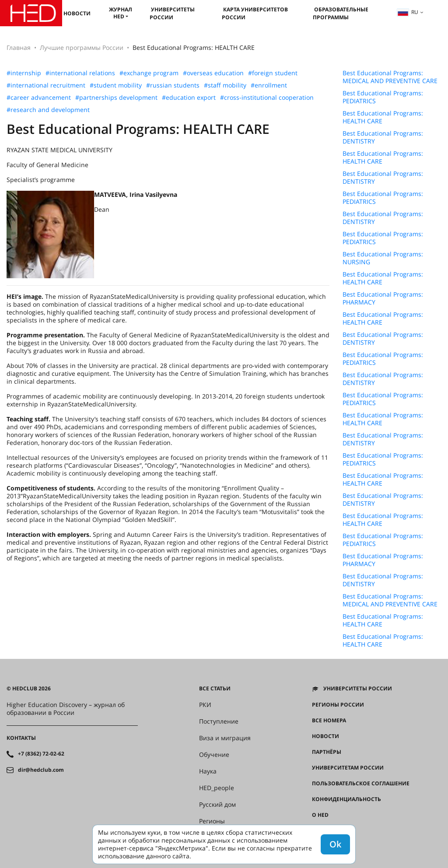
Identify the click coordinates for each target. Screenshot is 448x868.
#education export (189, 98)
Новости (77, 13)
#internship (24, 73)
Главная (19, 47)
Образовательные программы (341, 13)
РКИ (205, 705)
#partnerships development (116, 98)
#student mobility (116, 85)
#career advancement (39, 98)
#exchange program (149, 73)
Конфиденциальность (346, 799)
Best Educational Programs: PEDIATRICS (383, 97)
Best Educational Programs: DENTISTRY (383, 137)
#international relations (80, 73)
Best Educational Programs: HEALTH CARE (383, 117)
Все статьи (215, 689)
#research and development (48, 110)
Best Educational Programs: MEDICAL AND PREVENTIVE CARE (390, 77)
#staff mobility (225, 85)
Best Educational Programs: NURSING (383, 258)
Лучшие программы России (82, 47)
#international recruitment (46, 85)
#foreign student (273, 73)
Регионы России (338, 705)
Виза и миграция (225, 738)
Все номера (329, 721)
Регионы (212, 821)
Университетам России (348, 768)
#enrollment (269, 85)
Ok (335, 844)
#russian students (173, 85)
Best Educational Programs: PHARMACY (383, 298)
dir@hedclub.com (41, 770)
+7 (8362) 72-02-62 (41, 754)
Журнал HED (121, 13)
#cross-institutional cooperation (267, 98)
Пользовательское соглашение (361, 784)
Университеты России (172, 13)
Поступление (219, 721)
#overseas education (213, 73)
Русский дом (217, 805)
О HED (320, 815)
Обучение (214, 755)
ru (408, 12)
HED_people (217, 788)
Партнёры (327, 752)
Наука (208, 771)
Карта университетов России (255, 13)
